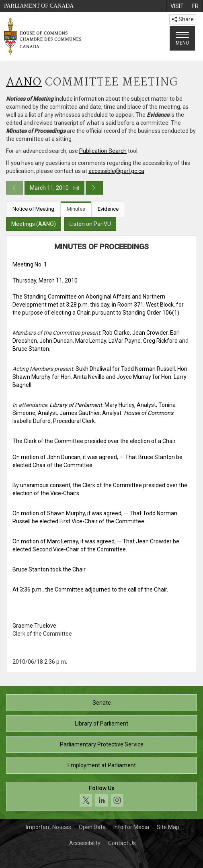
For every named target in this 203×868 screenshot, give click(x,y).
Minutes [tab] (76, 209)
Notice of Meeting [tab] (33, 209)
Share (183, 19)
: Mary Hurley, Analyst (103, 405)
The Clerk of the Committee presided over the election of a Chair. (94, 441)
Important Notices (48, 827)
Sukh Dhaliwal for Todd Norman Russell (125, 369)
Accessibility (85, 843)
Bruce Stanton (31, 349)
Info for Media (131, 827)
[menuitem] (177, 6)
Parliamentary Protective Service (102, 744)
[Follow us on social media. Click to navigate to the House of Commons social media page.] (101, 796)
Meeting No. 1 (30, 264)
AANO (24, 82)
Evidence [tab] (108, 209)
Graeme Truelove (34, 626)
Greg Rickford (160, 341)
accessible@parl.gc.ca (116, 171)
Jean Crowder (150, 333)
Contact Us (122, 843)
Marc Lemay (91, 341)
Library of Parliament (101, 724)
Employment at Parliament (102, 765)
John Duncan (56, 341)
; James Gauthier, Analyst (89, 413)
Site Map (168, 827)
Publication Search (103, 151)
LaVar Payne (125, 341)
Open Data (92, 827)
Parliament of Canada (39, 6)
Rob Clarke (116, 333)
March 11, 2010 (54, 188)
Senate (102, 703)
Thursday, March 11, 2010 (45, 281)
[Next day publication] (94, 188)
